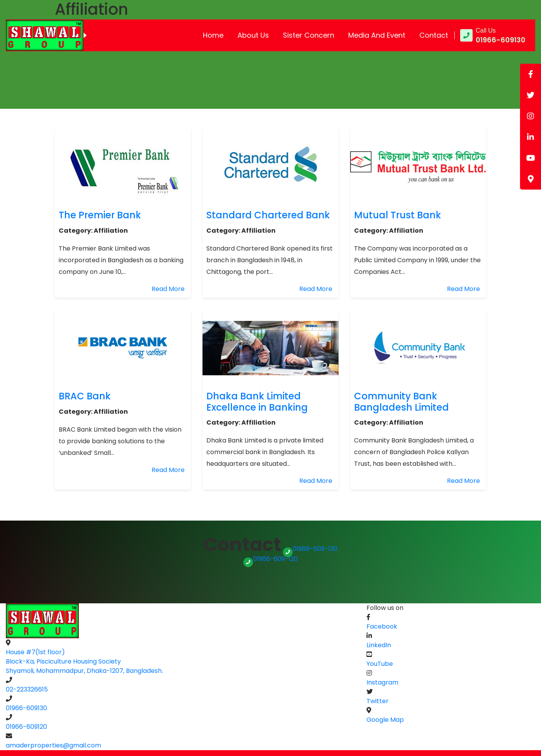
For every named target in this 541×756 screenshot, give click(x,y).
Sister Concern (309, 35)
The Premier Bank (100, 215)
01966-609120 (26, 727)
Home (213, 35)
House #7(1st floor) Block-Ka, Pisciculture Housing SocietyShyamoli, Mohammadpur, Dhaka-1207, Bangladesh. (84, 661)
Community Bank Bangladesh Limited (401, 402)
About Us (253, 35)
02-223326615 (27, 689)
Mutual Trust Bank (398, 215)
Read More (168, 289)
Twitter (378, 701)
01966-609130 (26, 708)
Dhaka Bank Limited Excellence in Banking (257, 402)
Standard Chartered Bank (268, 215)
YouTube (380, 664)
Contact (434, 35)
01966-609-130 (310, 549)
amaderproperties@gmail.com (53, 745)
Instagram (382, 682)
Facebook (382, 626)
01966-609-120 (270, 559)
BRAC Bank (85, 396)
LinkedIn (379, 645)
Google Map (385, 720)
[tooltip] (531, 74)
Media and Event (377, 35)
